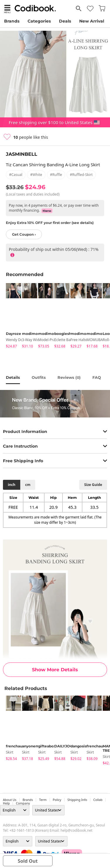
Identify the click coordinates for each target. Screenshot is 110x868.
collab (98, 800)
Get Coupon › (24, 234)
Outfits (39, 377)
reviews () (69, 377)
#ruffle (56, 175)
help (6, 803)
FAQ (97, 377)
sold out (28, 861)
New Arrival (92, 21)
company (23, 803)
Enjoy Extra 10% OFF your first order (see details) (50, 223)
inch (12, 485)
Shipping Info (77, 800)
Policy (57, 800)
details (13, 377)
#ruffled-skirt (81, 175)
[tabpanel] (11, 317)
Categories (39, 21)
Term (43, 800)
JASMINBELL (22, 154)
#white (36, 175)
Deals (65, 21)
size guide (93, 485)
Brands (12, 21)
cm (28, 485)
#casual (16, 175)
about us (10, 800)
